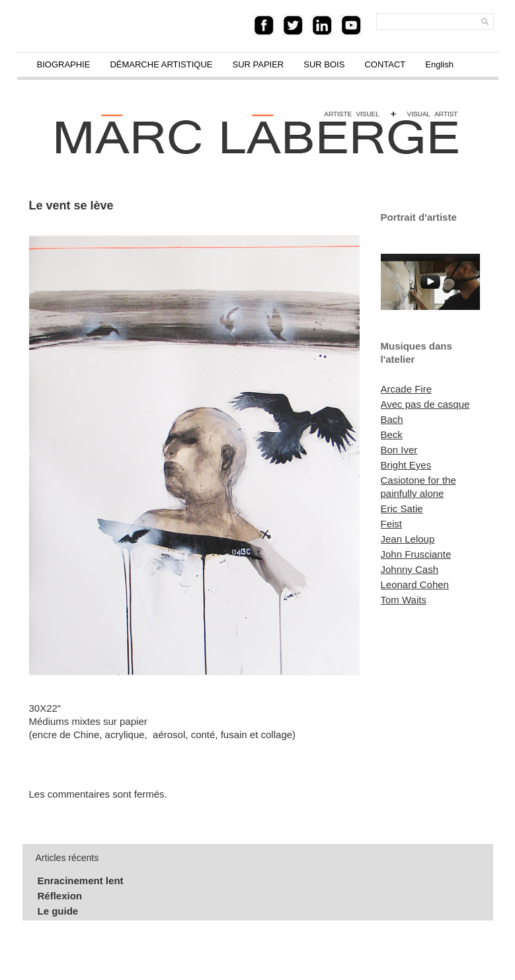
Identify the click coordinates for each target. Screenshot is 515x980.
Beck (392, 434)
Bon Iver (399, 450)
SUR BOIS (324, 64)
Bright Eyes (406, 465)
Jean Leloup (408, 539)
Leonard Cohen (415, 584)
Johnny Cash (410, 569)
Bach (392, 419)
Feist (392, 524)
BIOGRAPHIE (64, 64)
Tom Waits (404, 600)
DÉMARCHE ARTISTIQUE (161, 64)
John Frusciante (416, 554)
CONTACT (385, 64)
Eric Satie (402, 509)
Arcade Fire (407, 389)
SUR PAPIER (258, 64)
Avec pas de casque (425, 404)
